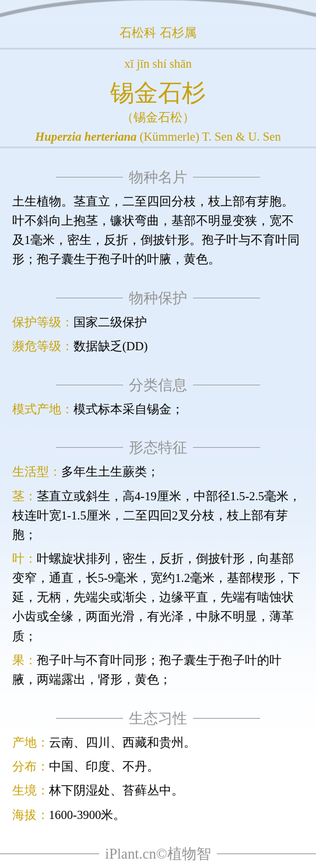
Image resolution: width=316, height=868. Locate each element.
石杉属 (178, 33)
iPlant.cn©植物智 (158, 854)
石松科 (138, 33)
